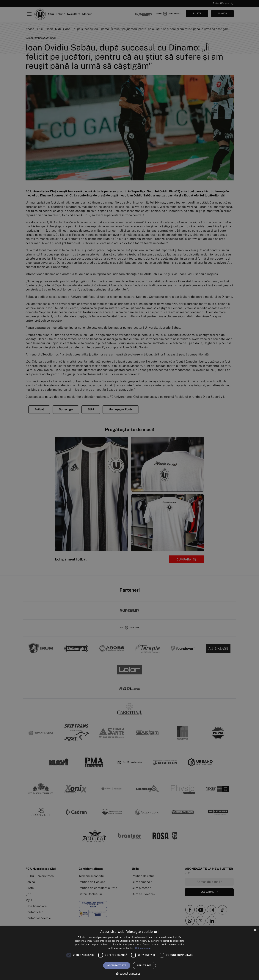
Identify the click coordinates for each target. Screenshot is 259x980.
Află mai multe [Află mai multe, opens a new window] (143, 948)
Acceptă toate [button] (117, 965)
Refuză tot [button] (144, 965)
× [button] (255, 930)
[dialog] (129, 953)
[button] (129, 974)
